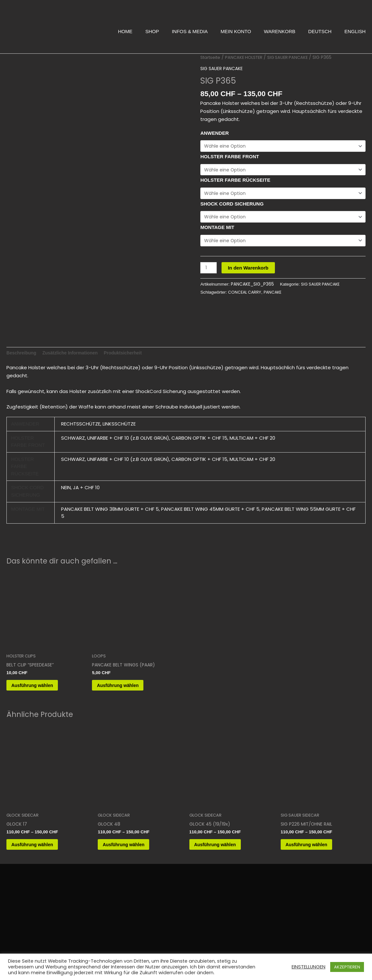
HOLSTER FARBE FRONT (230, 157)
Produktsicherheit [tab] (131, 348)
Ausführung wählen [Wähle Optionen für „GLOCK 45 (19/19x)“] (225, 845)
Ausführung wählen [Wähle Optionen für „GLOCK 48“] (133, 845)
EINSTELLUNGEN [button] (308, 967)
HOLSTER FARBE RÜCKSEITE (235, 181)
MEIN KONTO (236, 31)
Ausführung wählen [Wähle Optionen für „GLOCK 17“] (42, 845)
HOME (125, 31)
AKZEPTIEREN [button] (347, 967)
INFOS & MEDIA (190, 31)
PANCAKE (276, 296)
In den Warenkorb (250, 271)
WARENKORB (280, 31)
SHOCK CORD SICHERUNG (232, 205)
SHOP (152, 31)
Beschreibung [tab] (23, 348)
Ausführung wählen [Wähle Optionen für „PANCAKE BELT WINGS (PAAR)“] (127, 683)
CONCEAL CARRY (246, 296)
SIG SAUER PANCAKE (293, 57)
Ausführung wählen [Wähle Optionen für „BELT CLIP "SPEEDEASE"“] (42, 683)
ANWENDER (214, 133)
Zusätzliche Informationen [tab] (75, 348)
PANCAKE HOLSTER (247, 57)
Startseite (211, 57)
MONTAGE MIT (217, 230)
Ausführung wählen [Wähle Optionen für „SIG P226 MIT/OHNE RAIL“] (316, 845)
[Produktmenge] (209, 271)
